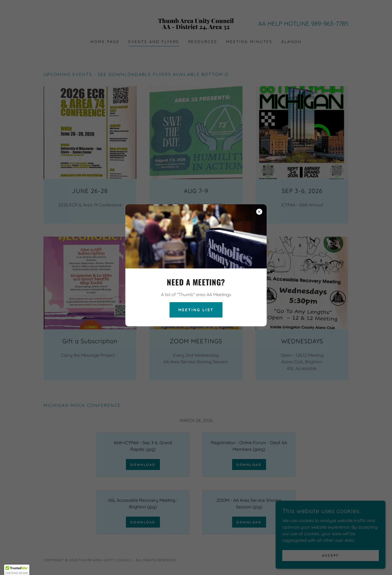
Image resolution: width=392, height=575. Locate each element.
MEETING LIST (196, 310)
